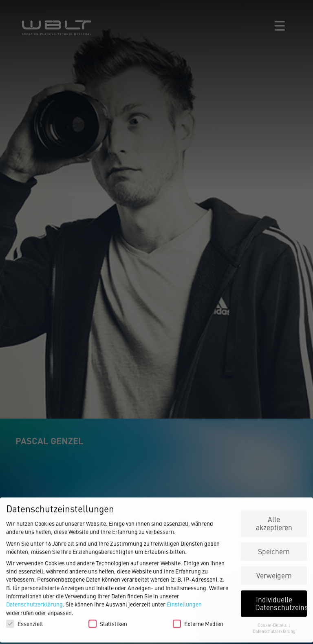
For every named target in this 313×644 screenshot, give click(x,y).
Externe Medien (198, 621)
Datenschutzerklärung (34, 602)
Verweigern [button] (274, 572)
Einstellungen (184, 602)
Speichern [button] (274, 548)
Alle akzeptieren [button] (274, 521)
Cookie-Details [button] (273, 623)
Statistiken (108, 621)
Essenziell (24, 621)
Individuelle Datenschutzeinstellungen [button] (281, 601)
